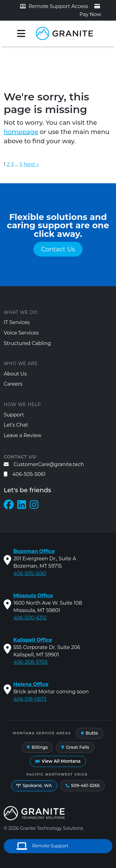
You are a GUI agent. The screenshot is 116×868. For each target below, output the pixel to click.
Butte (90, 733)
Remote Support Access (54, 6)
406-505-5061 (25, 474)
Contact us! (20, 457)
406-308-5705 (30, 662)
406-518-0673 (30, 699)
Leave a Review (23, 435)
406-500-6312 (30, 618)
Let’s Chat (16, 425)
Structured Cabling (27, 343)
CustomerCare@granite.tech (44, 464)
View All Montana (58, 761)
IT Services (17, 322)
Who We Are (21, 363)
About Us (15, 374)
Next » (31, 164)
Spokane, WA (34, 785)
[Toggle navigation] (21, 34)
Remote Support (42, 846)
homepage (21, 132)
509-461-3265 (83, 785)
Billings (37, 747)
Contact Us (58, 249)
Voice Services (21, 333)
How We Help (22, 404)
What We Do (21, 312)
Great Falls (75, 747)
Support (14, 415)
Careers (13, 384)
